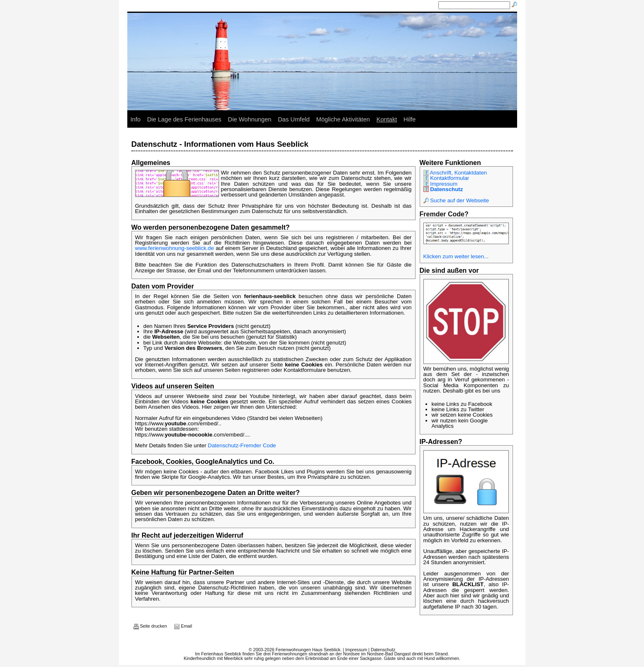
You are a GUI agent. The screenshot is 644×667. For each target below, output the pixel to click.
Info (136, 119)
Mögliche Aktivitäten (343, 119)
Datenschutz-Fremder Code (242, 445)
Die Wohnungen (250, 119)
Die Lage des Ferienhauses (184, 119)
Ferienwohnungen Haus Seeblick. (309, 650)
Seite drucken (150, 626)
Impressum (441, 184)
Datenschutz (443, 189)
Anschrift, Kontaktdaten (455, 173)
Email (183, 626)
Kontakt (387, 119)
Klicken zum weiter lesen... (456, 256)
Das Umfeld (294, 119)
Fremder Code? (444, 214)
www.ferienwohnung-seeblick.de (175, 248)
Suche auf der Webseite (456, 200)
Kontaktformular (446, 178)
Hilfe (409, 119)
